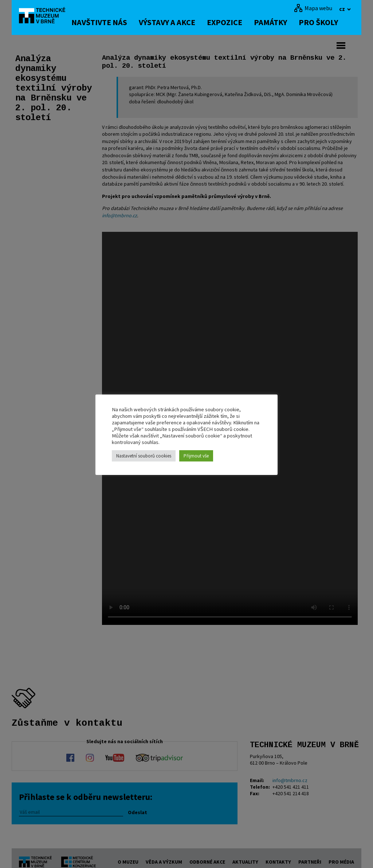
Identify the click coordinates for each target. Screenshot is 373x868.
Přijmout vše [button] (196, 456)
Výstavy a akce (176, 22)
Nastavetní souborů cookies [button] (144, 456)
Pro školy (327, 22)
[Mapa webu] (313, 8)
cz (343, 9)
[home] (46, 16)
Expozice (233, 22)
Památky (279, 22)
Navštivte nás (108, 22)
